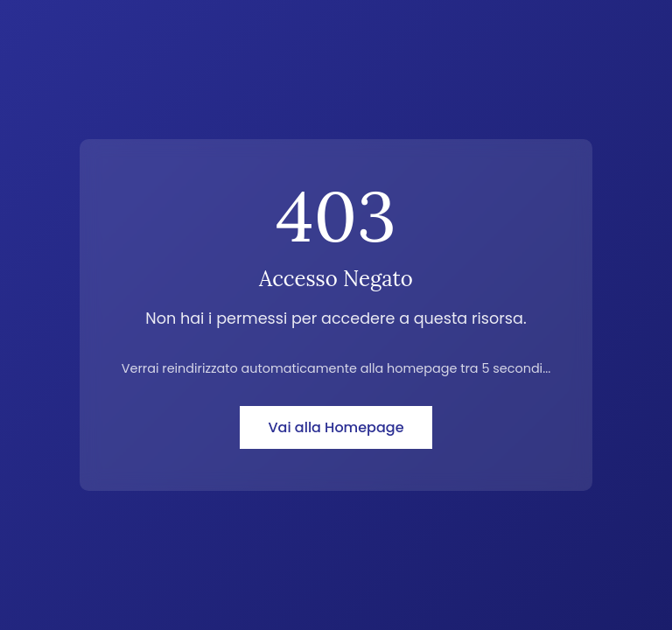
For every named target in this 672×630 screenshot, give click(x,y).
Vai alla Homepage (336, 427)
